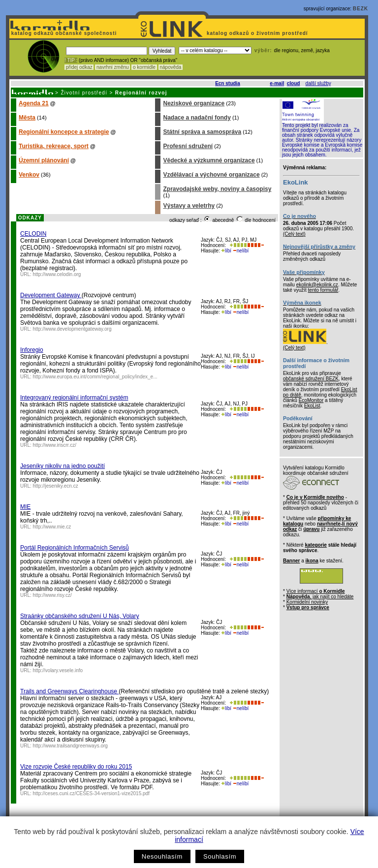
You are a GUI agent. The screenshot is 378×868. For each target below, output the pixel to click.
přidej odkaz (79, 67)
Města (27, 118)
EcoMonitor (311, 400)
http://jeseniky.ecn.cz (56, 486)
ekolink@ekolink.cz (317, 285)
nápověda (171, 67)
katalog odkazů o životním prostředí (258, 33)
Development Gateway (51, 295)
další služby (318, 83)
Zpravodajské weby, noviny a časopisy (217, 189)
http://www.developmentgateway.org (72, 329)
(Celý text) (294, 234)
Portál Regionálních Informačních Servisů (75, 548)
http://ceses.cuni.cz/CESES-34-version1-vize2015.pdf (91, 793)
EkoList (312, 406)
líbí (226, 251)
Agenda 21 (34, 103)
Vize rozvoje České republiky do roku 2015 (76, 767)
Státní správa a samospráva (202, 132)
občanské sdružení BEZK (311, 379)
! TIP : (71, 60)
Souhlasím (220, 856)
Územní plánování (44, 160)
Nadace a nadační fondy (197, 118)
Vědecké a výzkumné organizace (209, 160)
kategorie (315, 545)
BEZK (361, 9)
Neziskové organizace (194, 103)
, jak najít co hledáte (320, 597)
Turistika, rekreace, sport (54, 146)
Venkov (29, 175)
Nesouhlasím (162, 856)
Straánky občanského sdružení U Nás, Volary (79, 616)
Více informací (316, 591)
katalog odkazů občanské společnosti (63, 33)
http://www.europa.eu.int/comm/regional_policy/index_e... (95, 377)
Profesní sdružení (188, 146)
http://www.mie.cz (52, 527)
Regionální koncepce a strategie (64, 132)
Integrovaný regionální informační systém (74, 398)
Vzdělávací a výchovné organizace (211, 175)
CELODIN (33, 234)
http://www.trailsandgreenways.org (70, 746)
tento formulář (323, 290)
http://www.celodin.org (57, 274)
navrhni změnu (112, 67)
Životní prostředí (84, 93)
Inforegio (32, 350)
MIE (25, 507)
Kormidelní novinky (307, 602)
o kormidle (144, 67)
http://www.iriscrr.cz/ (55, 445)
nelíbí (241, 251)
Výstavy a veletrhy (189, 206)
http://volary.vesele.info (58, 670)
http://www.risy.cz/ (52, 595)
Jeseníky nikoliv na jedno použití (63, 466)
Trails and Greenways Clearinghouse (69, 691)
